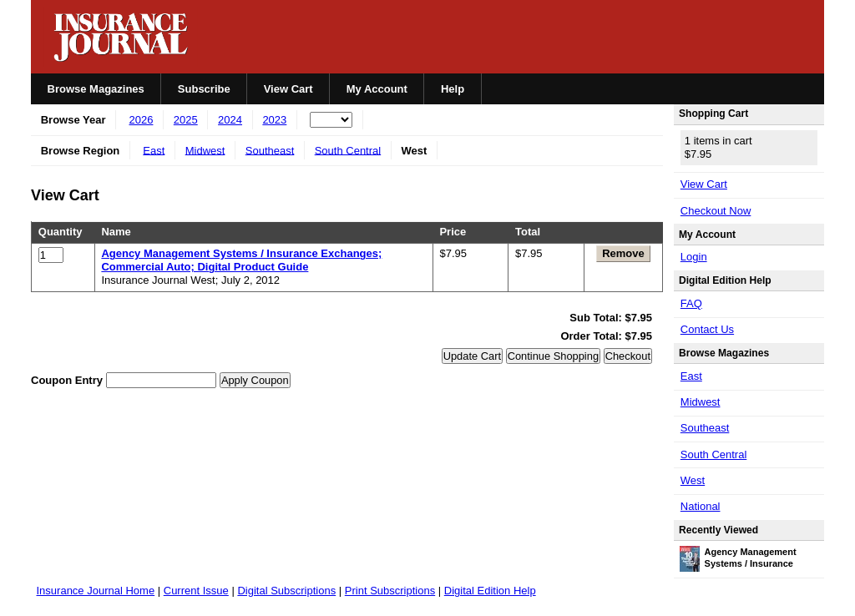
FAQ (691, 303)
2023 (274, 120)
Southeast (270, 150)
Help (453, 89)
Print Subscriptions (390, 591)
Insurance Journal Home (96, 591)
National (701, 506)
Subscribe (204, 89)
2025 (186, 120)
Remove (623, 253)
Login (694, 257)
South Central (348, 150)
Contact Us (707, 329)
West (693, 480)
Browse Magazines (96, 89)
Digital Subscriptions (286, 591)
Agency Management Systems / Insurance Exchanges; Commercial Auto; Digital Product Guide (241, 260)
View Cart (288, 89)
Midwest (205, 150)
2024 (230, 120)
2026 (142, 120)
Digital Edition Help (490, 591)
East (154, 150)
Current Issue (196, 591)
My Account (377, 89)
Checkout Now (716, 211)
